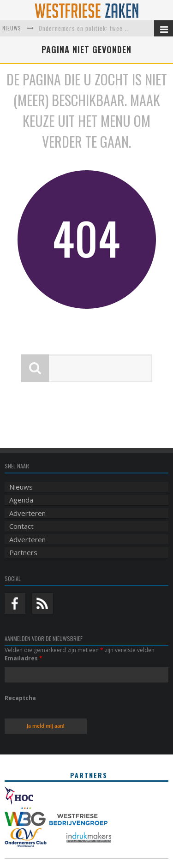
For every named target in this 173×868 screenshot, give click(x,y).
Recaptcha (20, 698)
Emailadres (24, 658)
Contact (21, 526)
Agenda (21, 500)
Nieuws (21, 487)
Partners (23, 552)
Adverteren (27, 513)
